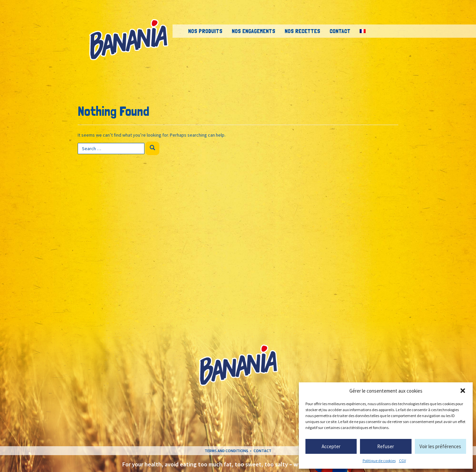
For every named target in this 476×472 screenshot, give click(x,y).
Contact (340, 31)
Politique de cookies (379, 461)
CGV (402, 461)
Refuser (386, 446)
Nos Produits (205, 31)
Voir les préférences (440, 446)
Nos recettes (302, 31)
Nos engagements (254, 31)
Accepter (331, 446)
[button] (463, 391)
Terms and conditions (226, 451)
